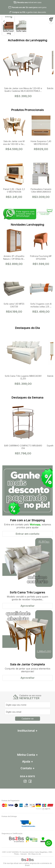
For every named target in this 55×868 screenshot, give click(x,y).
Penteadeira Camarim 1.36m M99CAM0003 (41, 190)
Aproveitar (28, 606)
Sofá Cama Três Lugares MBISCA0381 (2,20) (23, 377)
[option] (8, 21)
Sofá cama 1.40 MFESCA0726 (14, 305)
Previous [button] (4, 21)
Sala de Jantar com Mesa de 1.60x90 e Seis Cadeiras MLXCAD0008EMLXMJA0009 (14, 145)
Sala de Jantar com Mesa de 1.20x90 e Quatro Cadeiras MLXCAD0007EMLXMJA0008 (23, 91)
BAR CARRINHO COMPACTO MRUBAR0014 (23, 447)
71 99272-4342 (49, 843)
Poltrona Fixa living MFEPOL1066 (41, 257)
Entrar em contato (27, 534)
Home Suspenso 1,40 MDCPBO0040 (41, 143)
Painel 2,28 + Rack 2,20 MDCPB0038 (14, 190)
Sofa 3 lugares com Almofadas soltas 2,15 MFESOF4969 (41, 306)
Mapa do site (36, 854)
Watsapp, (35, 524)
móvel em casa (29, 2)
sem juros (29, 7)
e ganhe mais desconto (29, 12)
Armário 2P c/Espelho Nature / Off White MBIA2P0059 (14, 259)
